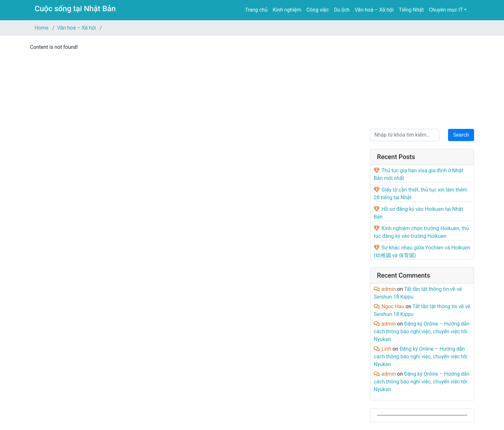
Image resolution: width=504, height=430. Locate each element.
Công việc (318, 10)
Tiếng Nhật (411, 10)
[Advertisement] (422, 81)
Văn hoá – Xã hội (374, 10)
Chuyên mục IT (446, 10)
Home (42, 28)
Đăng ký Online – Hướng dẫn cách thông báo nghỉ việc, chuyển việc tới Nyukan (422, 331)
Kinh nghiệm (287, 10)
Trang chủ (256, 10)
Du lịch (342, 10)
